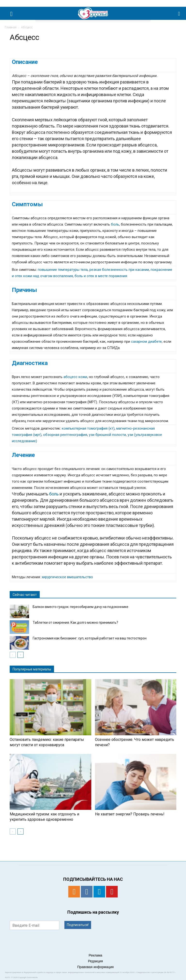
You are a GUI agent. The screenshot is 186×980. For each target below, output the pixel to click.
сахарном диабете (146, 342)
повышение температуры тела (63, 270)
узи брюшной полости (107, 435)
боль (115, 224)
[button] (179, 13)
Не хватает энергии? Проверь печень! (130, 814)
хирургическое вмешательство (67, 577)
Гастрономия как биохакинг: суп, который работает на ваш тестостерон (90, 638)
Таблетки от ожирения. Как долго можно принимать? (75, 623)
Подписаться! (78, 925)
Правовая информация (96, 967)
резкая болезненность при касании (119, 270)
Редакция (95, 961)
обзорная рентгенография (65, 435)
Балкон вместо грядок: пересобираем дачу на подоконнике (81, 607)
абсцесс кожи (75, 377)
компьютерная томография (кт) (88, 428)
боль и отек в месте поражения (101, 276)
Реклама (95, 955)
